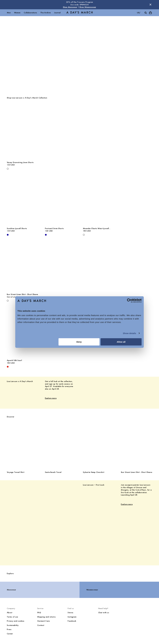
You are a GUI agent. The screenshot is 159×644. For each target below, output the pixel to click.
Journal (57, 13)
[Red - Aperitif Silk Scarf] (8, 367)
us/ (139, 13)
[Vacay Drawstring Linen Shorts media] (22, 136)
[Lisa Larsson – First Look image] (25, 518)
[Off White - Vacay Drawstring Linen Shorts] (8, 169)
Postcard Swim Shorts (54, 228)
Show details (130, 333)
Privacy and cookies (16, 621)
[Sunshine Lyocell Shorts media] (22, 202)
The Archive (46, 13)
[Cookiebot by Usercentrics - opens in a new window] (129, 301)
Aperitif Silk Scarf (14, 360)
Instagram (72, 617)
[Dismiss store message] (150, 5)
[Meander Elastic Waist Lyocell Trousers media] (99, 202)
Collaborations (30, 13)
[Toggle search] (146, 13)
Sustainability (13, 625)
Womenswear (92, 590)
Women (17, 13)
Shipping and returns (46, 617)
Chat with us (104, 613)
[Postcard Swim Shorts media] (61, 202)
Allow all (121, 342)
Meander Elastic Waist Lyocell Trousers (96, 229)
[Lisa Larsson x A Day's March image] (134, 388)
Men (9, 13)
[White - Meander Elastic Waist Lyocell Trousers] (84, 235)
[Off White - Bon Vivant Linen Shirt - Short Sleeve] (8, 301)
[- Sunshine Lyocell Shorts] (8, 235)
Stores (70, 613)
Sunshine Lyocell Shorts (17, 228)
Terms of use (12, 617)
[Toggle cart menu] (150, 13)
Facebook (72, 621)
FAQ (39, 613)
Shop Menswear (70, 7)
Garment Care (43, 621)
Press (9, 629)
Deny (79, 342)
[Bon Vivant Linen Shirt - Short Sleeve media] (22, 268)
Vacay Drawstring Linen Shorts (20, 162)
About (9, 613)
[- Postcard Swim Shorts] (46, 235)
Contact (41, 625)
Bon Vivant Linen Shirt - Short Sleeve (22, 294)
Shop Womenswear (88, 7)
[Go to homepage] (80, 13)
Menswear (11, 590)
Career (10, 634)
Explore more (51, 398)
